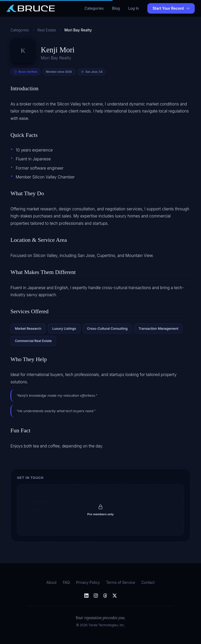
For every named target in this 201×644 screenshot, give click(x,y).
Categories (94, 8)
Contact (148, 582)
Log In (134, 8)
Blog (116, 8)
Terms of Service (121, 582)
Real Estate (47, 30)
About (51, 582)
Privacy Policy (88, 582)
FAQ (66, 582)
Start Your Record (171, 8)
